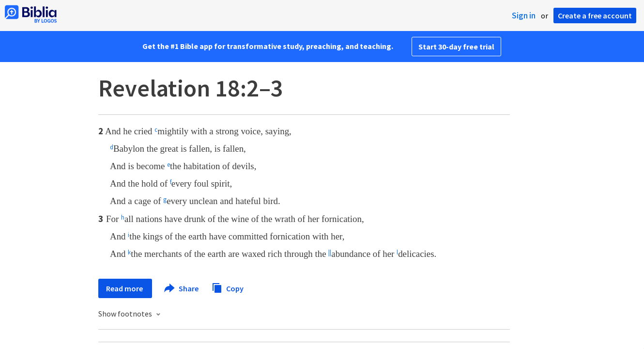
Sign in (524, 16)
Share (182, 288)
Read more (125, 288)
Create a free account (595, 16)
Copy (228, 287)
